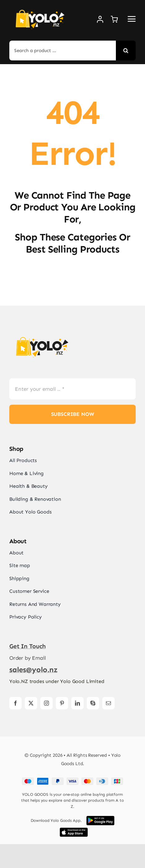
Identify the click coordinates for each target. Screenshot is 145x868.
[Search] (126, 51)
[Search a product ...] (63, 51)
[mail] (108, 703)
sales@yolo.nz (33, 670)
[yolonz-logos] (42, 333)
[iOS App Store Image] (74, 830)
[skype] (93, 703)
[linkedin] (77, 703)
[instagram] (46, 703)
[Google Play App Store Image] (100, 818)
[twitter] (31, 703)
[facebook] (15, 703)
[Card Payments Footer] (72, 780)
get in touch (28, 646)
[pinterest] (62, 703)
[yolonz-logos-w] (40, 6)
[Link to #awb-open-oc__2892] (132, 19)
